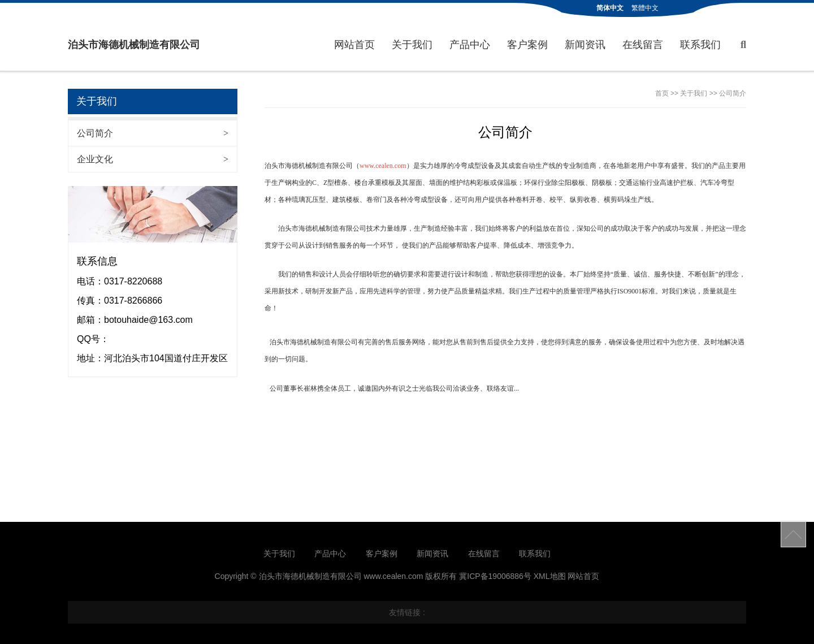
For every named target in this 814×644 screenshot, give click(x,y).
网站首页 (354, 45)
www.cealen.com (383, 166)
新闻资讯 (585, 45)
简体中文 (610, 8)
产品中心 (470, 45)
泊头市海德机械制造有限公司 (134, 45)
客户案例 (527, 45)
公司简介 (153, 133)
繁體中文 (645, 8)
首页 (662, 93)
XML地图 (550, 576)
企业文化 (153, 159)
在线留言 (643, 45)
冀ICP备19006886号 (495, 576)
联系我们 (700, 45)
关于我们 (412, 45)
